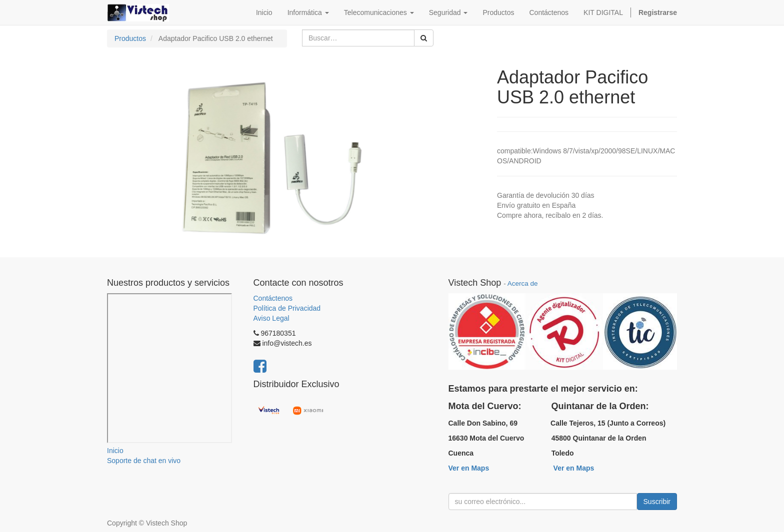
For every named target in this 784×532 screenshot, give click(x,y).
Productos (130, 38)
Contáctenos (273, 298)
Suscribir (657, 502)
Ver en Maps (469, 468)
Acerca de (523, 283)
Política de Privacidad (287, 308)
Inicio (115, 451)
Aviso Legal (271, 318)
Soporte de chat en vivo (144, 461)
